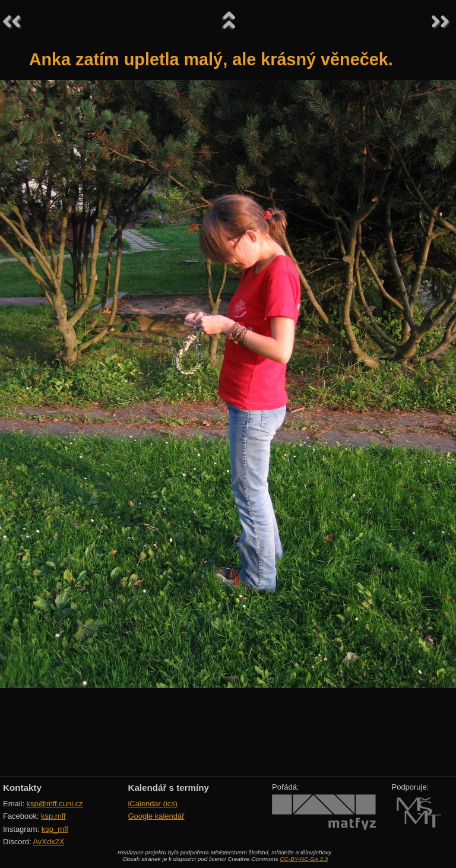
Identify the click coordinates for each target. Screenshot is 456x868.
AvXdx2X (48, 842)
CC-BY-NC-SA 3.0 (304, 859)
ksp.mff (53, 816)
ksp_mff (55, 829)
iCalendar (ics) (153, 804)
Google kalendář (156, 816)
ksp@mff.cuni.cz (55, 804)
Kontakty (22, 788)
